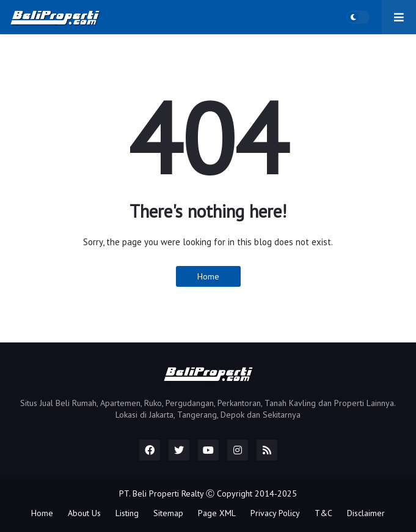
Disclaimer (366, 513)
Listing (127, 513)
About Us (84, 513)
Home (208, 276)
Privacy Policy (275, 513)
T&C (323, 513)
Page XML (217, 513)
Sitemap (168, 513)
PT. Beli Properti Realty (161, 493)
